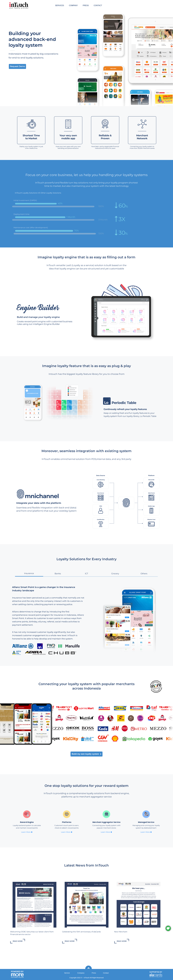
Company (81, 973)
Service (67, 973)
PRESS (86, 5)
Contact (106, 973)
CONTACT (98, 5)
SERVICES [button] (60, 5)
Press (94, 973)
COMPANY (73, 5)
